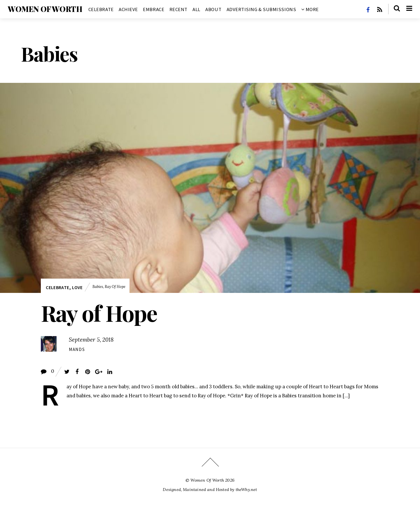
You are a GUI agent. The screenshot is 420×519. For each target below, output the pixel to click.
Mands (77, 349)
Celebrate (101, 9)
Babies (98, 286)
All (196, 9)
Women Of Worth (207, 480)
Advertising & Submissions (261, 9)
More (310, 9)
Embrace (154, 9)
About (213, 9)
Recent (178, 9)
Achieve (128, 9)
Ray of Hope (115, 286)
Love (77, 288)
